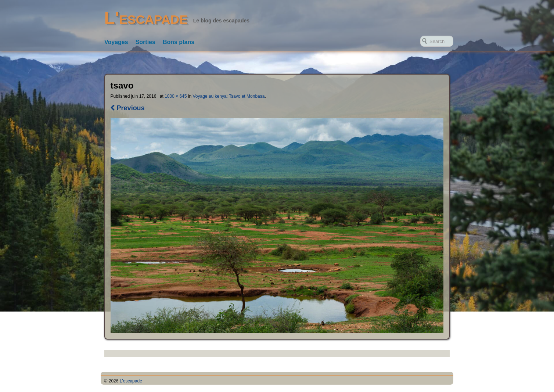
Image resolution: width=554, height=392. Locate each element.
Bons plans (179, 42)
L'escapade (146, 18)
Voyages (116, 42)
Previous (128, 108)
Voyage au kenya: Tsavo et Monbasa (229, 96)
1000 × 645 (176, 96)
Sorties (145, 42)
